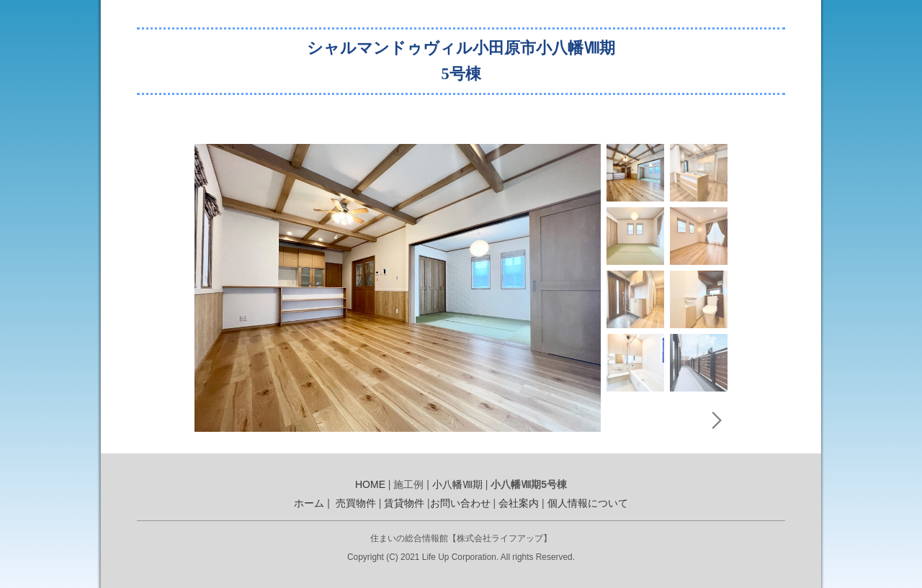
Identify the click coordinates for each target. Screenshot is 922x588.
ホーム (309, 503)
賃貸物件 (404, 503)
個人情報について (588, 503)
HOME (370, 484)
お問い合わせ (460, 503)
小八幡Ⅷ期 (457, 484)
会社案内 (519, 503)
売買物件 (356, 503)
